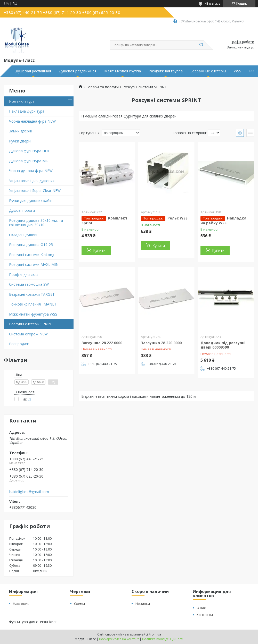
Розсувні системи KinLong (32, 255)
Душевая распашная (33, 71)
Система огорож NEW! (29, 334)
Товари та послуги (102, 87)
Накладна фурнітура (27, 111)
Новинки (143, 604)
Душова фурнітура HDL (29, 151)
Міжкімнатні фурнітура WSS (33, 314)
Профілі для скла (24, 274)
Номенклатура (22, 101)
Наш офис (21, 604)
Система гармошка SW (29, 284)
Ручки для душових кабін (31, 201)
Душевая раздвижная (78, 71)
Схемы (79, 604)
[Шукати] (201, 45)
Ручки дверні (20, 141)
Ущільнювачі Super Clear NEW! (35, 190)
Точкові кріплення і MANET (33, 304)
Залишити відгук (240, 47)
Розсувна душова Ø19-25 (31, 245)
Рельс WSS (178, 218)
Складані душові (23, 235)
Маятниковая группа (123, 71)
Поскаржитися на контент (119, 639)
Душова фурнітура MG (29, 161)
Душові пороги (22, 210)
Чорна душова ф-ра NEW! (31, 171)
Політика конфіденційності (163, 639)
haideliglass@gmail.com (29, 492)
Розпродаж (19, 344)
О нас (201, 608)
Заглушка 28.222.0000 (102, 343)
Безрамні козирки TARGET (32, 294)
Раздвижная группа (166, 71)
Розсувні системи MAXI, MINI (34, 264)
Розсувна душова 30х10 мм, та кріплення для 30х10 (36, 223)
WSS (237, 71)
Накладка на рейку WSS (223, 221)
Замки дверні (20, 131)
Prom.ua (155, 634)
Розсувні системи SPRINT (31, 324)
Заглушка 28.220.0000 (161, 343)
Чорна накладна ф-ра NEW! (33, 121)
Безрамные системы (208, 71)
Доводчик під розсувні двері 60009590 (223, 345)
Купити (99, 250)
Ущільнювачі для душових (32, 181)
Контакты (205, 615)
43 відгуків (212, 3)
